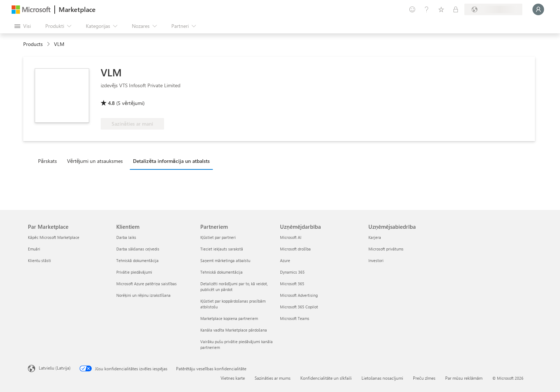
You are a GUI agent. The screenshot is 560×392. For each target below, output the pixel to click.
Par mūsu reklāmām (464, 378)
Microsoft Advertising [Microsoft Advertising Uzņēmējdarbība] (299, 295)
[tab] (49, 161)
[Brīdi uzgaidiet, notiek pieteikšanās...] (538, 9)
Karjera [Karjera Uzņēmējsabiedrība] (375, 237)
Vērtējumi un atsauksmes (95, 161)
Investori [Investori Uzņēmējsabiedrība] (376, 260)
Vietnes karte (233, 378)
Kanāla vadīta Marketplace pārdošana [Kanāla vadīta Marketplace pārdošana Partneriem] (234, 330)
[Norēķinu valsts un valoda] (493, 9)
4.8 (111, 103)
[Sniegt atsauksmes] (412, 9)
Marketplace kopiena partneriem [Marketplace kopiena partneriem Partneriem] (229, 318)
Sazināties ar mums (273, 378)
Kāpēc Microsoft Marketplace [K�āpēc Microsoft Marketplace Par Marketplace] (54, 237)
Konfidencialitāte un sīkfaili (326, 378)
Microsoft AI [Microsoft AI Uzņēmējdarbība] (291, 237)
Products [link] (33, 44)
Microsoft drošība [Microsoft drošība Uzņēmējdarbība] (295, 249)
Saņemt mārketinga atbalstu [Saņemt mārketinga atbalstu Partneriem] (225, 260)
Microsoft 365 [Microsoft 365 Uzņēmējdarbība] (292, 284)
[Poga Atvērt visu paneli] (23, 26)
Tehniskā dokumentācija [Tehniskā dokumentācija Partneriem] (222, 272)
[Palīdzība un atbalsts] (427, 9)
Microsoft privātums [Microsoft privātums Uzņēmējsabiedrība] (386, 249)
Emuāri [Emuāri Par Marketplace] (34, 249)
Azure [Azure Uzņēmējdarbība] (285, 260)
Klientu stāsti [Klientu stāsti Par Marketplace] (39, 260)
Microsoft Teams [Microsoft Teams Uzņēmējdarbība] (295, 318)
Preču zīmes (424, 378)
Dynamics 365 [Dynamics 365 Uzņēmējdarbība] (292, 272)
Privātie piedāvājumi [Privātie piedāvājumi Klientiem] (134, 272)
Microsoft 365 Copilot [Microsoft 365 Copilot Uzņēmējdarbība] (299, 307)
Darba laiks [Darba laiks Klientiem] (126, 237)
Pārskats (47, 161)
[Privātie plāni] (456, 9)
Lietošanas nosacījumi (382, 378)
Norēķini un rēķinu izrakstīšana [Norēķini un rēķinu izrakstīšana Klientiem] (143, 295)
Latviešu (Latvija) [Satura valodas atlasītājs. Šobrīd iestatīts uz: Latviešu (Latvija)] (55, 368)
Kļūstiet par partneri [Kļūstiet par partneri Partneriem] (218, 237)
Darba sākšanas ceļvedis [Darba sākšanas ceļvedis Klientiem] (138, 249)
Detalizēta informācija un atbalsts (171, 161)
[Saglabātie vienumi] (441, 9)
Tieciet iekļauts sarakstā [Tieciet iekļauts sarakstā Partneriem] (222, 249)
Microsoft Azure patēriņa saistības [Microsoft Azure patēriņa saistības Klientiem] (147, 284)
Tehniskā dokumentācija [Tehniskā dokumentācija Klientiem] (137, 260)
